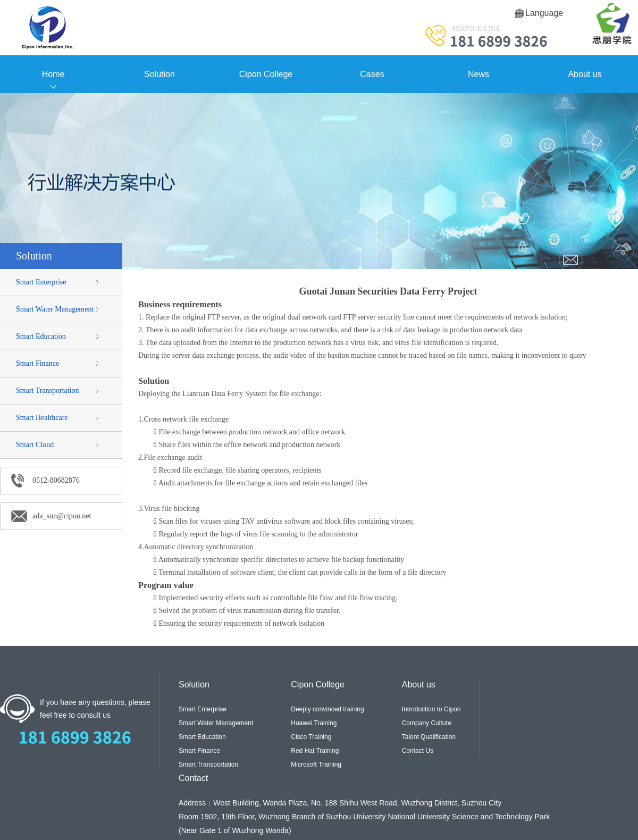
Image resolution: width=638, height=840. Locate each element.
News (478, 74)
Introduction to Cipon (431, 709)
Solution (159, 74)
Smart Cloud (35, 445)
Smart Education (41, 336)
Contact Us (418, 751)
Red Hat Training (315, 751)
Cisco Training (311, 737)
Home (53, 74)
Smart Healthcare (42, 418)
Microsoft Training (316, 765)
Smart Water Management (55, 309)
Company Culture (427, 723)
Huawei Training (314, 723)
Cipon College (266, 74)
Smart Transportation (48, 390)
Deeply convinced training (327, 709)
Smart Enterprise (41, 282)
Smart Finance (37, 363)
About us (585, 74)
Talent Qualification (429, 737)
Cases (372, 74)
